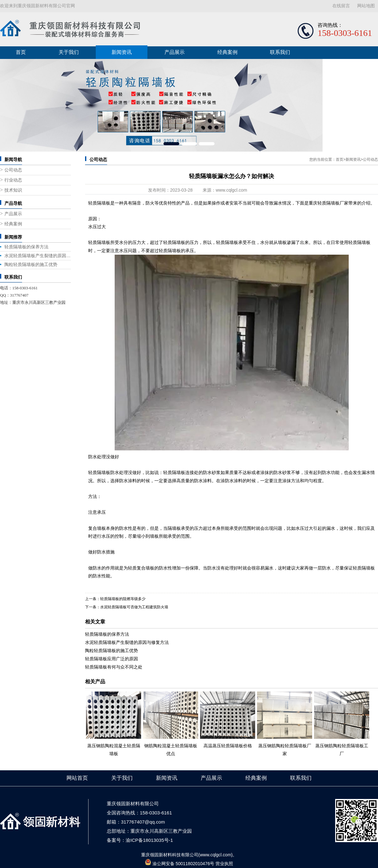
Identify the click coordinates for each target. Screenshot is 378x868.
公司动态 (13, 170)
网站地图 (366, 6)
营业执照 (224, 864)
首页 (21, 52)
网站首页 (77, 778)
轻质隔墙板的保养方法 (26, 247)
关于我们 (69, 52)
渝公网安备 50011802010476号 (183, 864)
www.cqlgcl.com (232, 190)
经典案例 (227, 52)
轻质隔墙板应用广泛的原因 (112, 659)
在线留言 (341, 6)
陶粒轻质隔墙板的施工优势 (31, 264)
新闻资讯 (122, 52)
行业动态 (13, 180)
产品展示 (175, 52)
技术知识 (13, 190)
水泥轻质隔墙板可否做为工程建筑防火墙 (134, 607)
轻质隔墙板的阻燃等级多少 (123, 599)
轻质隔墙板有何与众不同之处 (114, 667)
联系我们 (280, 52)
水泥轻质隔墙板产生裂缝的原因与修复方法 (38, 256)
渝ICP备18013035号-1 (149, 840)
